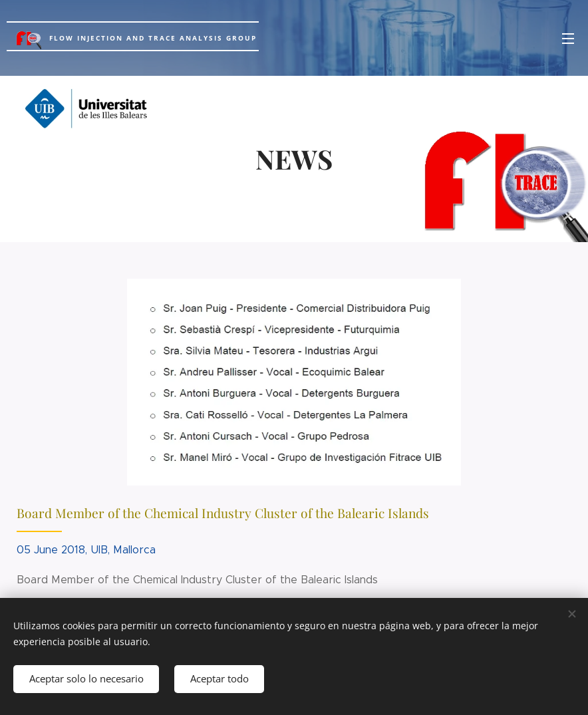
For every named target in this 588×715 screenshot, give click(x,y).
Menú (568, 39)
